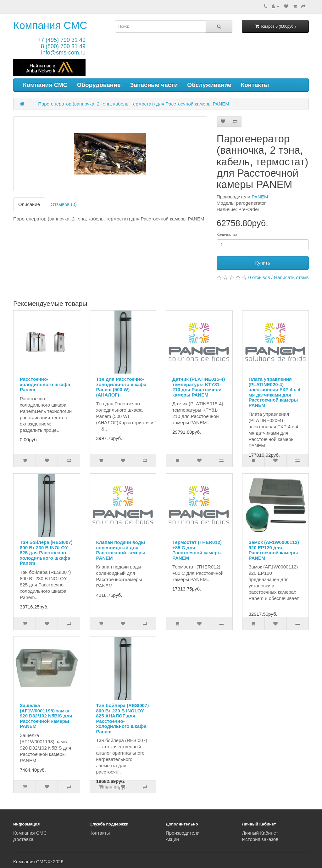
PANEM (260, 197)
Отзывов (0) (64, 204)
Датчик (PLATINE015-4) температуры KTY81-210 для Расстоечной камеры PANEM (199, 387)
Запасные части (154, 85)
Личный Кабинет (260, 833)
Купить (263, 263)
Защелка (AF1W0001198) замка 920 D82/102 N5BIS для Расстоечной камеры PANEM (46, 716)
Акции (172, 839)
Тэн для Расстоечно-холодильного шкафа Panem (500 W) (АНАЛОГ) (121, 387)
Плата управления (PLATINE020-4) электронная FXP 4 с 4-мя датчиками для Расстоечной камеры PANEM (275, 392)
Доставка (23, 839)
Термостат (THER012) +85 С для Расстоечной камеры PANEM (197, 550)
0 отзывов (259, 277)
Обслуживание (209, 85)
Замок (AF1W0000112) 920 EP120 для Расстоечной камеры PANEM (274, 550)
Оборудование (99, 85)
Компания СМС (50, 25)
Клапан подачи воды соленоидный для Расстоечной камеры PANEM (121, 550)
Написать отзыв (291, 277)
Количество (227, 235)
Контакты (255, 85)
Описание (29, 204)
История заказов (260, 839)
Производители (183, 833)
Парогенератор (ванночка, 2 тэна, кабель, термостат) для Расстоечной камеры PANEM (134, 104)
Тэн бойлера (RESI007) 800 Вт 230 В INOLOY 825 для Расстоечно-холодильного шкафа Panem (46, 553)
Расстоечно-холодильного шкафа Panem (45, 384)
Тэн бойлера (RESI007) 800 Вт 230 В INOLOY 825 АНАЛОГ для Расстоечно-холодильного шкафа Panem (123, 718)
